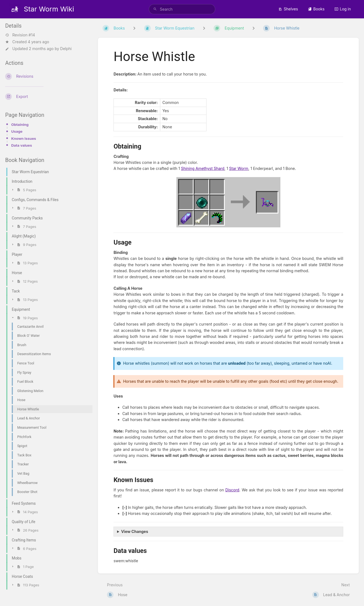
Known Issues (24, 138)
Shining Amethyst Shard (203, 168)
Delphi (66, 49)
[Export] (47, 97)
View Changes (135, 531)
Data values (22, 145)
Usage (17, 131)
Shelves (288, 9)
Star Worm (239, 168)
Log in (343, 9)
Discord (232, 490)
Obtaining (20, 124)
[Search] (155, 9)
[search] (182, 9)
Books (316, 9)
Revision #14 (20, 35)
